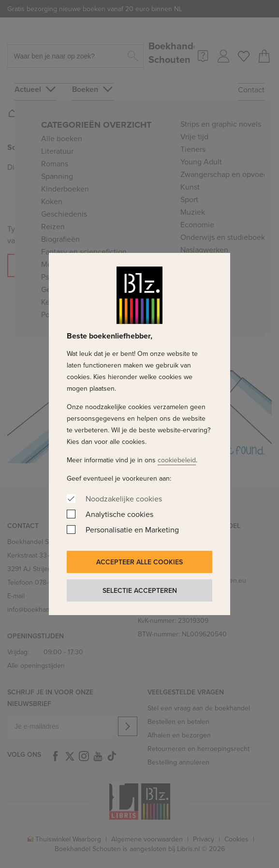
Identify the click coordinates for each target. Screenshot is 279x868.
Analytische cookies (119, 514)
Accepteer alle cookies (139, 562)
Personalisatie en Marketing (132, 530)
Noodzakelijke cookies (124, 499)
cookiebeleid (177, 460)
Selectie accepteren (140, 590)
